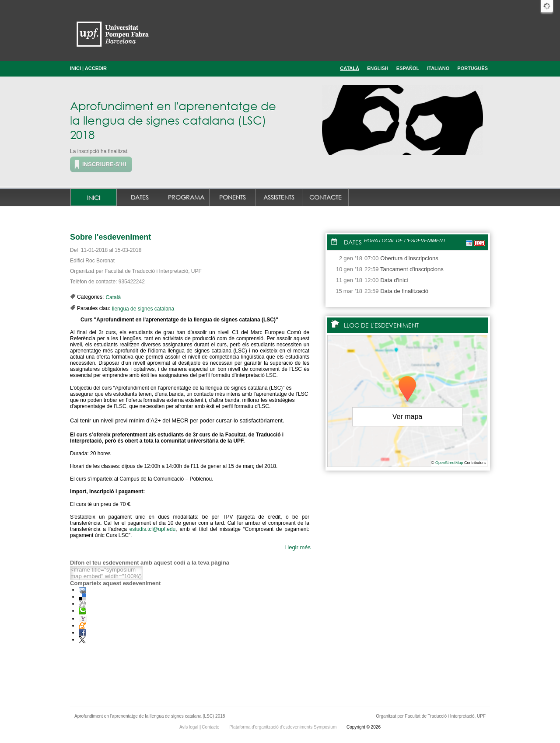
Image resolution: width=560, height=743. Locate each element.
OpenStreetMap (449, 463)
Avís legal (189, 727)
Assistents (279, 197)
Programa (186, 197)
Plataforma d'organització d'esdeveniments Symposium (283, 727)
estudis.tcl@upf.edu (153, 529)
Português (472, 68)
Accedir (96, 68)
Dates (140, 197)
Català (350, 68)
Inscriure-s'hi (104, 164)
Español (408, 68)
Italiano (438, 68)
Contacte (325, 197)
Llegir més (297, 547)
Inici (75, 68)
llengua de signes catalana (143, 309)
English (378, 68)
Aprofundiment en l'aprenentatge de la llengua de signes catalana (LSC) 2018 (173, 120)
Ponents (233, 197)
